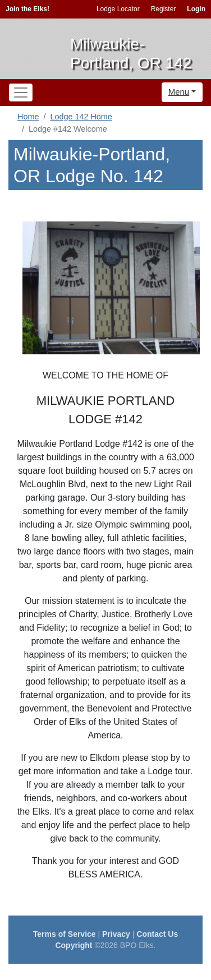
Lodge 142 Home (81, 117)
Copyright (74, 945)
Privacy (116, 934)
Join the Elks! (27, 9)
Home (28, 117)
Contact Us (157, 934)
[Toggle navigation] (21, 93)
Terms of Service (65, 934)
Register (164, 9)
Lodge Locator (118, 9)
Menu (179, 92)
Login (196, 9)
